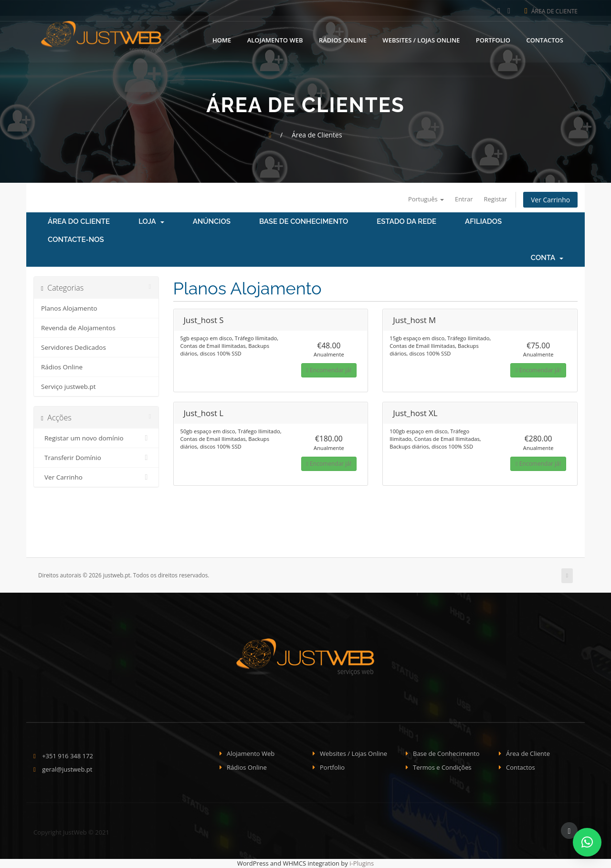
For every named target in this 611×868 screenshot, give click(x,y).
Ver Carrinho (550, 200)
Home (222, 40)
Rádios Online (343, 40)
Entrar (463, 199)
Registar (495, 199)
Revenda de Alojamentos (78, 328)
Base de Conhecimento (304, 222)
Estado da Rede (406, 222)
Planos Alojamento (69, 309)
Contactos (545, 40)
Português (425, 199)
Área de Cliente (551, 11)
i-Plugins (362, 864)
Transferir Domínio (96, 458)
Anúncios (212, 222)
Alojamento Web (275, 40)
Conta (547, 258)
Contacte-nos (76, 240)
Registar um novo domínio (96, 439)
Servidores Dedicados (74, 348)
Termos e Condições (442, 767)
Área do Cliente (79, 222)
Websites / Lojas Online (421, 40)
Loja (151, 222)
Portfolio (493, 40)
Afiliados (483, 222)
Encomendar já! (329, 371)
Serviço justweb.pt (68, 387)
